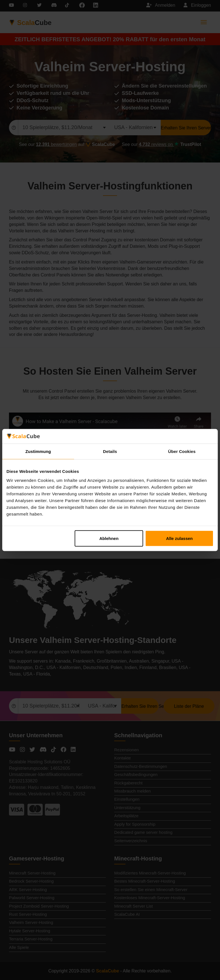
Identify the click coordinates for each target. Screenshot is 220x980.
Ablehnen (109, 538)
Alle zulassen (179, 538)
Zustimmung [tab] (38, 451)
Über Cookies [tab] (182, 451)
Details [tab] (110, 451)
